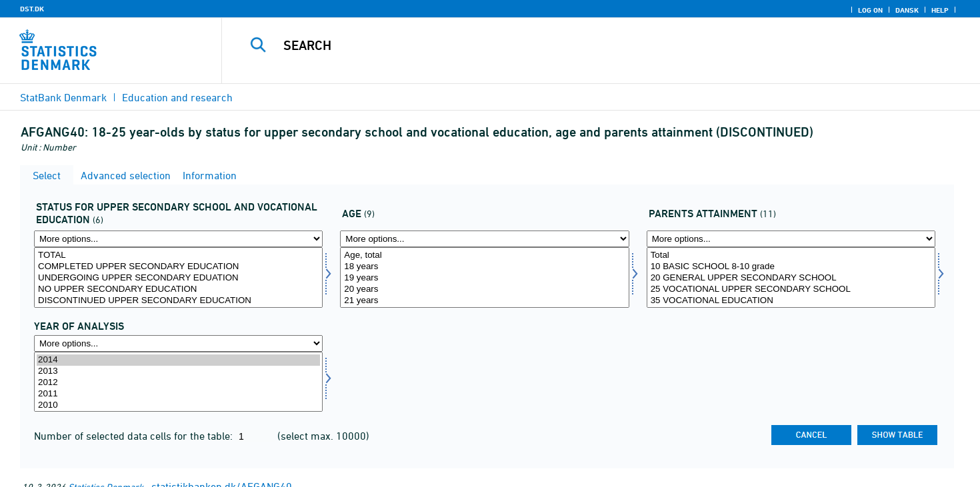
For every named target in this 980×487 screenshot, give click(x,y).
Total (791, 255)
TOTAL (178, 255)
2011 (178, 394)
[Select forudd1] (791, 277)
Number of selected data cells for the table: (135, 436)
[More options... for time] (178, 343)
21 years (484, 301)
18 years (484, 267)
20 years (484, 289)
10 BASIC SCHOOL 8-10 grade (791, 267)
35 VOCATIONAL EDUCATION (791, 301)
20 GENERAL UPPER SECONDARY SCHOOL (791, 278)
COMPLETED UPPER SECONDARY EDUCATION (178, 267)
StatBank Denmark (63, 97)
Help (940, 10)
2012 (178, 383)
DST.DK (32, 9)
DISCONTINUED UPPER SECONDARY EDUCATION (178, 301)
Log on (870, 10)
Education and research (177, 97)
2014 (178, 360)
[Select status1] (178, 277)
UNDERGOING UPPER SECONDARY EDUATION (178, 278)
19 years (484, 278)
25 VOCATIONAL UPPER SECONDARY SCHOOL (791, 289)
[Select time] (178, 382)
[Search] (577, 45)
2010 (178, 405)
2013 (178, 371)
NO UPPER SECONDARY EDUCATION (178, 289)
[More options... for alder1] (484, 239)
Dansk (907, 10)
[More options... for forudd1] (791, 239)
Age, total (484, 255)
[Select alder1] (484, 277)
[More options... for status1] (178, 239)
